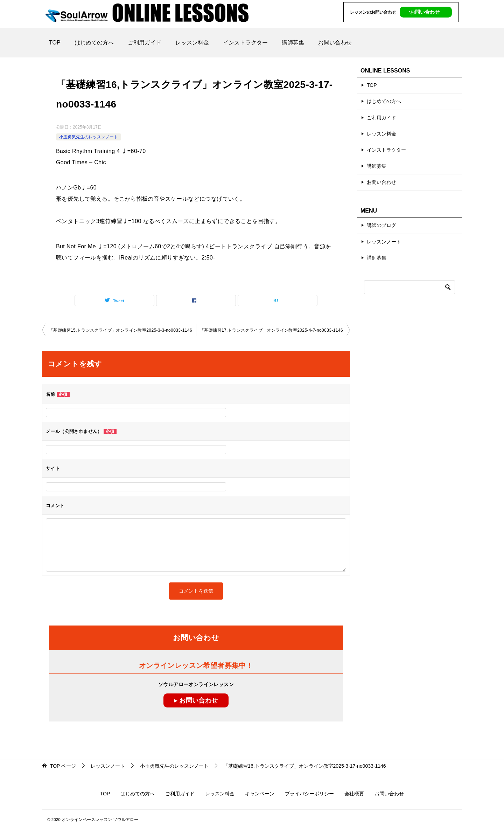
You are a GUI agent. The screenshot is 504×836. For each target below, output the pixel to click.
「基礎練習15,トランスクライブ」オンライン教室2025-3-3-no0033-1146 (121, 330)
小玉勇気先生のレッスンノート (89, 137)
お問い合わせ (335, 43)
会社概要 (354, 794)
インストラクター (245, 43)
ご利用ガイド (145, 43)
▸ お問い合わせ (196, 700)
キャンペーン (260, 794)
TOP (55, 43)
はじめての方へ (94, 43)
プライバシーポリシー (309, 794)
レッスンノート (384, 242)
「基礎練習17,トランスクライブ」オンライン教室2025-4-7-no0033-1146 (271, 330)
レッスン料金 (192, 43)
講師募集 (293, 43)
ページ (63, 766)
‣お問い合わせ (424, 12)
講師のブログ (381, 225)
